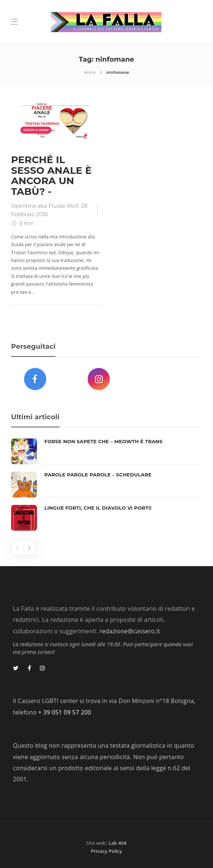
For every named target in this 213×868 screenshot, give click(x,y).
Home (90, 72)
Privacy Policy (106, 851)
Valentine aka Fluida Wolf (45, 206)
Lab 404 (118, 843)
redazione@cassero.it (130, 631)
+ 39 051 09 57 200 (65, 712)
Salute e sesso (36, 130)
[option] (106, 485)
